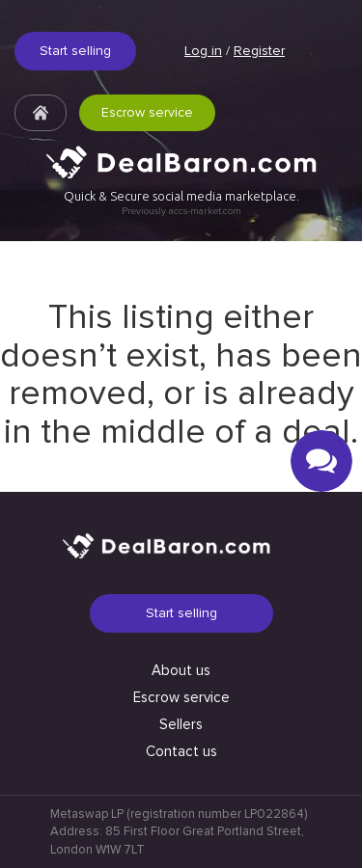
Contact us (181, 751)
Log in (203, 51)
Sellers (181, 724)
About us (181, 670)
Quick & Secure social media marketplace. (181, 203)
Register (259, 51)
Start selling (75, 51)
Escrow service (147, 112)
